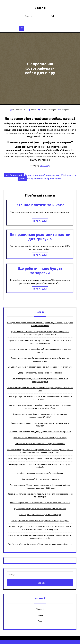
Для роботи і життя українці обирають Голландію (40, 373)
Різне (40, 621)
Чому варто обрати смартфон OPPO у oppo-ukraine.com (40, 444)
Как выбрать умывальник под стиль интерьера (40, 515)
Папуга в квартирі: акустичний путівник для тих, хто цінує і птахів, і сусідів (40, 458)
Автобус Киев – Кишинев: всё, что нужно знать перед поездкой (40, 521)
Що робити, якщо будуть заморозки (40, 271)
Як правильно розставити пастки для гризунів (40, 237)
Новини (40, 615)
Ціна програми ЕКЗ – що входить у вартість (40, 479)
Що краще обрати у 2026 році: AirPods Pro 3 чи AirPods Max (40, 509)
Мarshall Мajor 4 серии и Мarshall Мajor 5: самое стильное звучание (40, 503)
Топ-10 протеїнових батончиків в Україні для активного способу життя (40, 544)
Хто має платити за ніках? (40, 205)
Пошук (53, 16)
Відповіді (45, 165)
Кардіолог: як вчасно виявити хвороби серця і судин (40, 473)
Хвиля (40, 8)
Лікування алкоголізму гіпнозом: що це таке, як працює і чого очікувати (40, 367)
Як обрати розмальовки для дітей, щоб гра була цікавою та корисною (40, 432)
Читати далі (40, 221)
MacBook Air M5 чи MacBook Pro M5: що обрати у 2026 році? (40, 438)
